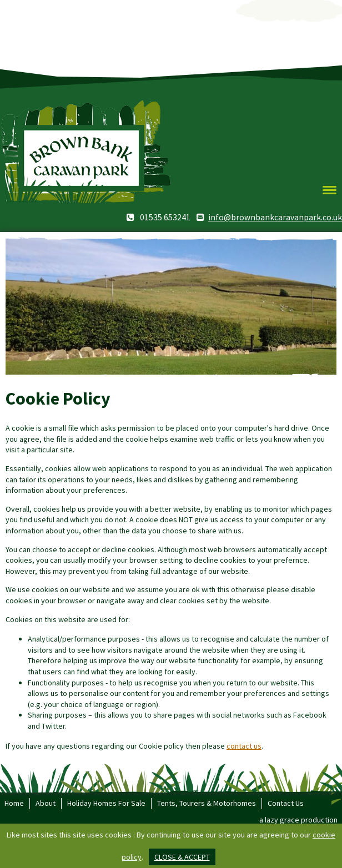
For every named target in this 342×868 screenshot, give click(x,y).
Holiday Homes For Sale (106, 803)
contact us (244, 746)
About (46, 803)
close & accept (182, 857)
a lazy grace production (298, 820)
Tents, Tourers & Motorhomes (207, 803)
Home (14, 803)
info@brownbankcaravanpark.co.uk (275, 217)
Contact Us (286, 803)
